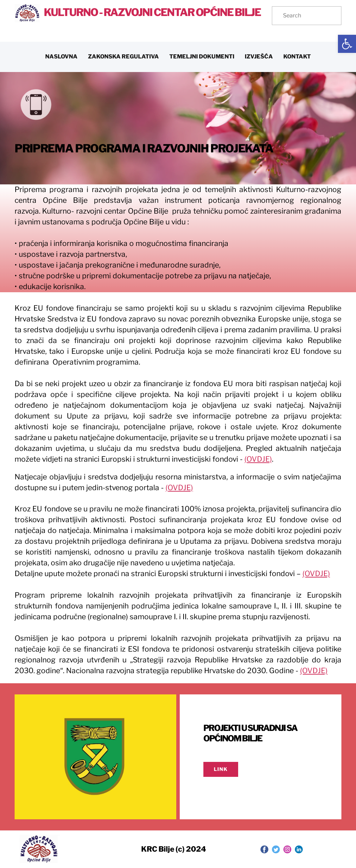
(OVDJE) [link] (258, 459)
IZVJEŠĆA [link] (259, 57)
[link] (347, 44)
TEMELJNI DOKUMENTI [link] (202, 57)
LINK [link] (221, 769)
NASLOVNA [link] (61, 57)
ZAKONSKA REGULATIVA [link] (123, 57)
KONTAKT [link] (297, 57)
